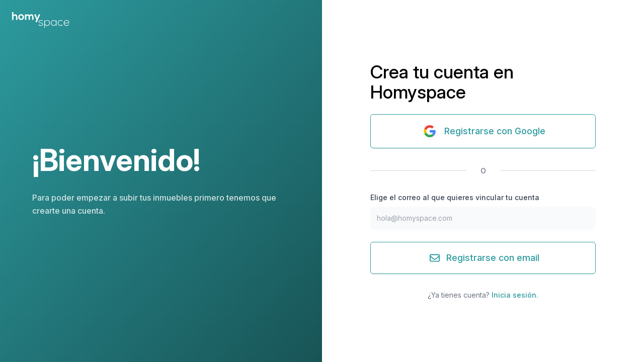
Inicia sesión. (515, 295)
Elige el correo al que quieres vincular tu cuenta (455, 197)
